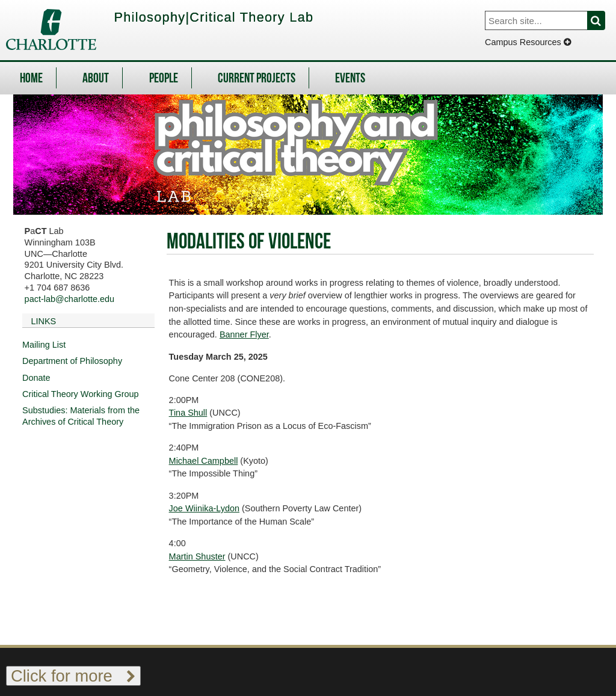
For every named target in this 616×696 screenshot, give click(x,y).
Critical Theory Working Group (81, 394)
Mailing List (44, 345)
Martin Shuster (197, 556)
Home (31, 79)
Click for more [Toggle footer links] (73, 676)
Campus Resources (528, 42)
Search (603, 20)
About (96, 79)
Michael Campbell (204, 461)
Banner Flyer (244, 334)
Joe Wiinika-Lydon (204, 508)
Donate (36, 378)
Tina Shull (188, 413)
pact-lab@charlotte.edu (70, 299)
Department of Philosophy (72, 361)
